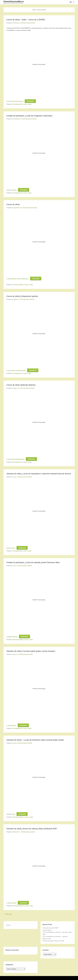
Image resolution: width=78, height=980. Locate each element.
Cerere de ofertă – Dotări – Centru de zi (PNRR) (26, 20)
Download (30, 101)
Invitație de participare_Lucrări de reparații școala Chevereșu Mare (33, 562)
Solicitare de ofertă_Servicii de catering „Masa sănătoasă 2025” (32, 829)
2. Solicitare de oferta (11, 725)
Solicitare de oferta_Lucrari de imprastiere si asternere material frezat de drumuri (39, 474)
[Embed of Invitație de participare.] (39, 153)
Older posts (8, 914)
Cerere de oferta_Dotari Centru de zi (15, 101)
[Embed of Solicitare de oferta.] (39, 511)
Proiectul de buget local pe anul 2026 (53, 941)
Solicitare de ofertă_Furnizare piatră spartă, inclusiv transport (31, 651)
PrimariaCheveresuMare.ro (14, 1)
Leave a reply (27, 104)
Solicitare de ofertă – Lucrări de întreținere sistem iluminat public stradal (35, 740)
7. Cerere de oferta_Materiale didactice (16, 459)
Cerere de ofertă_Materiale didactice (21, 385)
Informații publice (18, 285)
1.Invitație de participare (12, 637)
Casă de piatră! (47, 930)
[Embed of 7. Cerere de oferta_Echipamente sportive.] (39, 334)
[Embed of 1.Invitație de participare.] (39, 600)
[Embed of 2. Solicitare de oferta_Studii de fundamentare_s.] (39, 242)
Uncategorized (17, 104)
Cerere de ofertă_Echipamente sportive (22, 296)
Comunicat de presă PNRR (50, 928)
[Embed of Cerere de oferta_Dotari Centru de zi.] (39, 64)
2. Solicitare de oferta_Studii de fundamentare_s (18, 279)
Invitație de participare (12, 190)
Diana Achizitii (30, 23)
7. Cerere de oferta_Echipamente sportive (16, 370)
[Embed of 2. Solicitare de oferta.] (39, 689)
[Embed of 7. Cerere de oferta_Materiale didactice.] (39, 422)
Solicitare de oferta (11, 548)
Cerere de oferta (13, 204)
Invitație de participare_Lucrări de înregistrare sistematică (29, 116)
